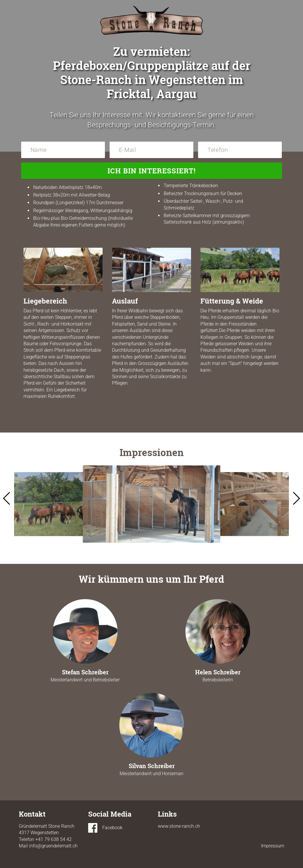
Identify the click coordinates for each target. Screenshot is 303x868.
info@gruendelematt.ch (53, 846)
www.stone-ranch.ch (179, 826)
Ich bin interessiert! (152, 171)
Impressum (273, 846)
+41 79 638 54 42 (53, 839)
